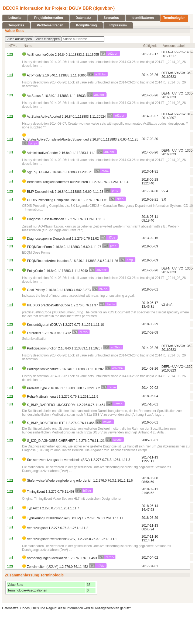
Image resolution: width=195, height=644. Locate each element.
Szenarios (111, 18)
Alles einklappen (48, 39)
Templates (16, 25)
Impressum (118, 25)
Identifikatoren (143, 18)
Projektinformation (49, 18)
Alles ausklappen (20, 39)
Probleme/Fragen (50, 25)
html (10, 54)
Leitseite (15, 18)
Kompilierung (86, 25)
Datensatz (83, 18)
